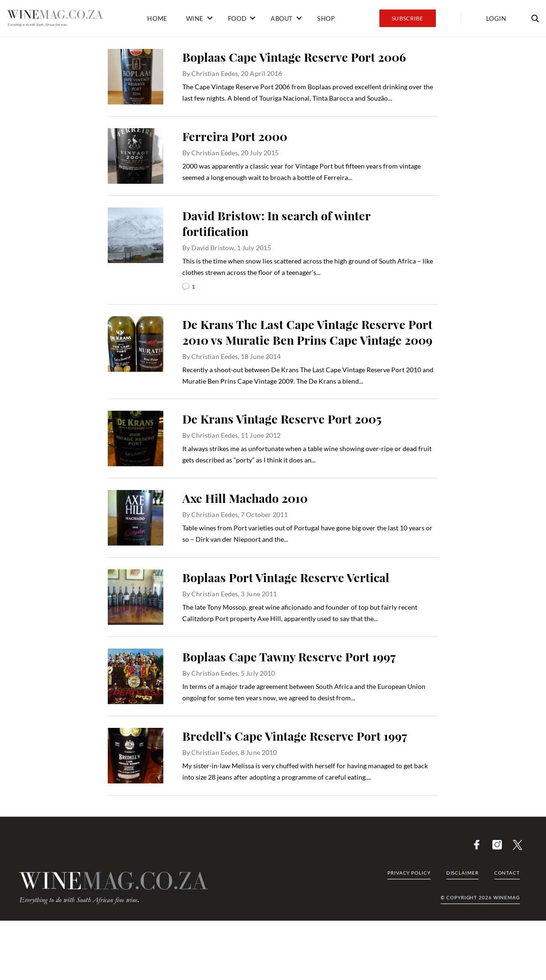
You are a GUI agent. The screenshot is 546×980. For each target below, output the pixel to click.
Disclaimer (462, 873)
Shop (326, 19)
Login (496, 19)
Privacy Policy (409, 873)
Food (237, 19)
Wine (195, 19)
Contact (507, 873)
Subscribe (408, 18)
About (282, 19)
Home (157, 19)
